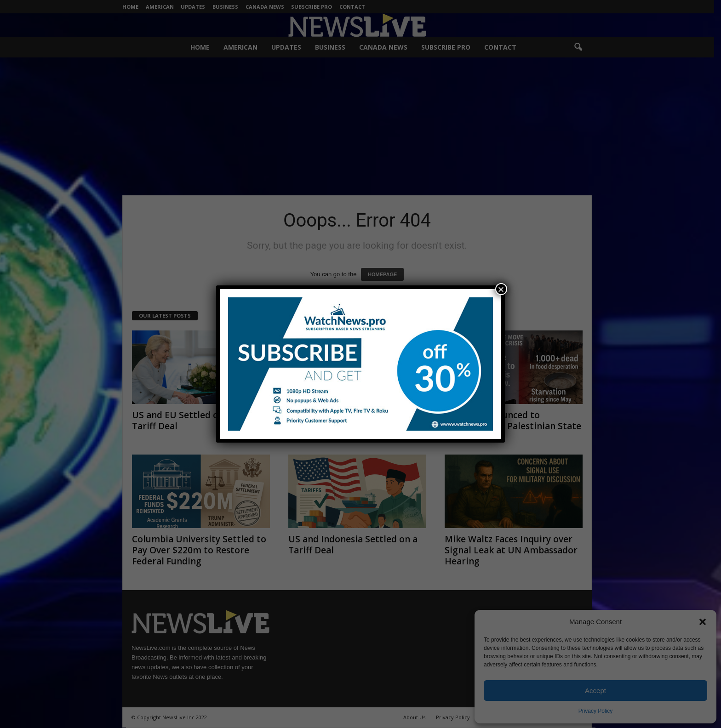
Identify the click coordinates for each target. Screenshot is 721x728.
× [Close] (501, 289)
